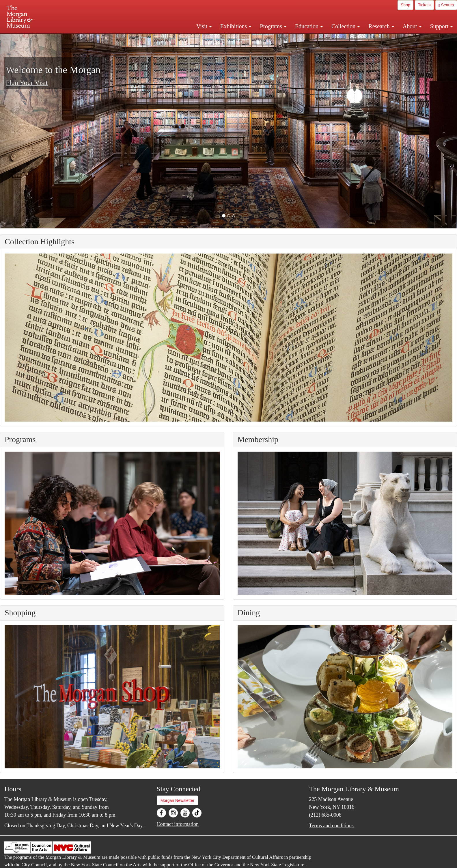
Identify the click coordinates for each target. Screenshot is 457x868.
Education (309, 26)
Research (381, 26)
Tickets (424, 5)
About (412, 26)
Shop (405, 5)
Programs (273, 26)
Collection (346, 26)
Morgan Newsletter (178, 800)
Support (441, 26)
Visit (204, 26)
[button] (224, 216)
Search (446, 5)
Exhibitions (236, 26)
